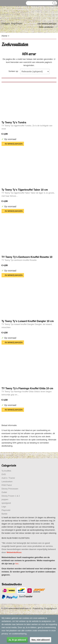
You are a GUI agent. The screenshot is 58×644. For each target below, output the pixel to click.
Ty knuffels (6, 471)
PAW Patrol (7, 485)
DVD (4, 474)
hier (17, 564)
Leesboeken (7, 482)
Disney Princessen (10, 489)
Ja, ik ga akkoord (17, 640)
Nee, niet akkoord (41, 640)
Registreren (17, 24)
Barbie (4, 514)
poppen (5, 499)
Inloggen (6, 24)
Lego (4, 507)
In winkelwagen (14, 144)
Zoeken (54, 3)
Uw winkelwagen (47, 24)
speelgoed (6, 503)
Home (4, 36)
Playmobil (6, 510)
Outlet (4, 492)
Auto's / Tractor (8, 478)
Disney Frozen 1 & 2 (11, 496)
